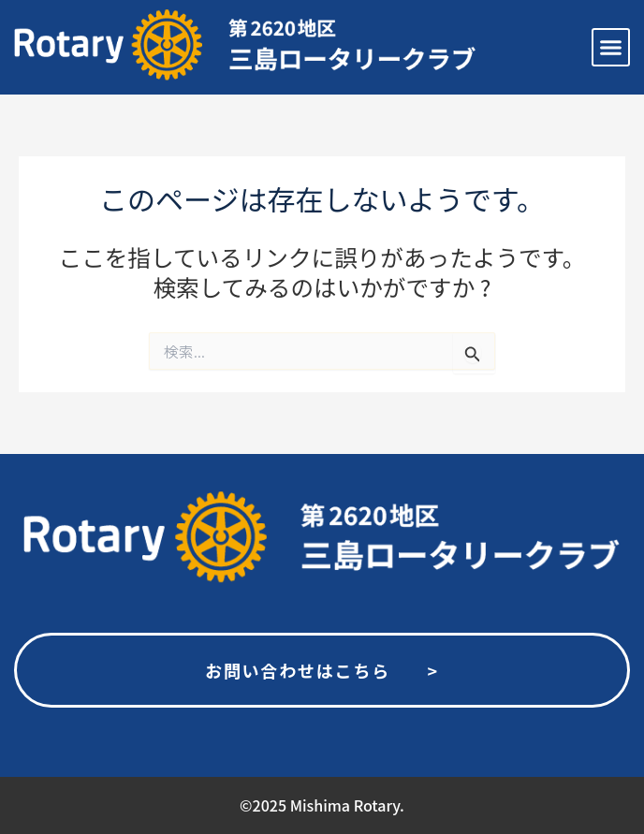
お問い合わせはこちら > (322, 670)
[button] (611, 48)
